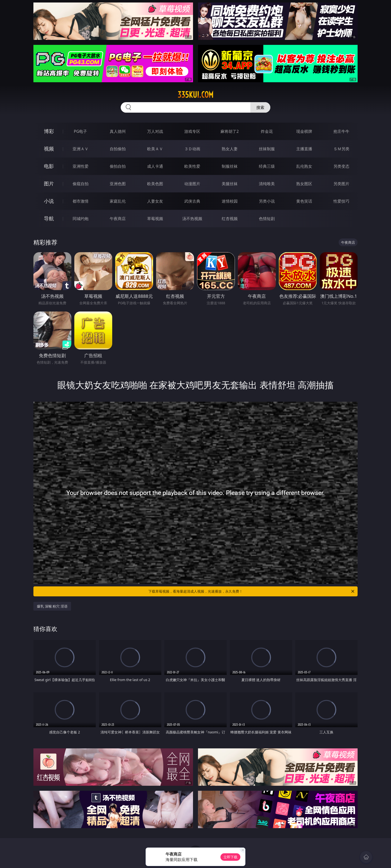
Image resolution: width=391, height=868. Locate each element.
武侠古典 (192, 201)
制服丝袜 (230, 166)
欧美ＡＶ (155, 149)
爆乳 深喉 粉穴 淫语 (52, 606)
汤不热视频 (192, 219)
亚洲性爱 (81, 166)
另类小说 (267, 201)
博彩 (49, 131)
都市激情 (81, 201)
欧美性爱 (192, 166)
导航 (49, 218)
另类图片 (341, 184)
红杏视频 (230, 219)
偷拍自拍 (118, 166)
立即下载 (230, 857)
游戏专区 (192, 131)
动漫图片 (192, 184)
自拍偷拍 (118, 149)
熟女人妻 (230, 149)
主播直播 (304, 149)
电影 (49, 166)
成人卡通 (155, 166)
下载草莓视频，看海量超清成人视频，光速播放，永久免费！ (252, 591)
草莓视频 (155, 219)
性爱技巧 (341, 201)
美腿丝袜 (230, 184)
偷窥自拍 (81, 184)
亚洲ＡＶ (81, 149)
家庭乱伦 (118, 201)
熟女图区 (304, 184)
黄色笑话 (304, 201)
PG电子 (80, 131)
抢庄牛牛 (341, 131)
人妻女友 (155, 201)
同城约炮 (81, 219)
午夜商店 (118, 219)
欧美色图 (155, 184)
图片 (49, 184)
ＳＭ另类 (341, 149)
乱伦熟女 (304, 166)
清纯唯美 (267, 184)
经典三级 (267, 166)
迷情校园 (230, 201)
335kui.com (195, 95)
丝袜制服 (267, 149)
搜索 (260, 107)
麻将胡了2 (230, 131)
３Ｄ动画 (192, 149)
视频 (49, 149)
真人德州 (118, 131)
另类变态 (341, 166)
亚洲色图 (118, 184)
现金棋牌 (304, 131)
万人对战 (155, 131)
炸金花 (267, 131)
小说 (49, 201)
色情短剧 (267, 219)
